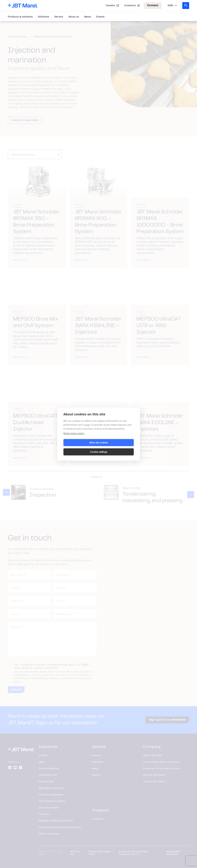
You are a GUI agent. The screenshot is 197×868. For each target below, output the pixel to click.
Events (100, 17)
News (88, 17)
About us (74, 17)
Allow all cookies (80, 447)
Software (43, 17)
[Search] (186, 6)
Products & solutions (20, 17)
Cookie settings (117, 447)
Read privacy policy (74, 438)
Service (59, 17)
